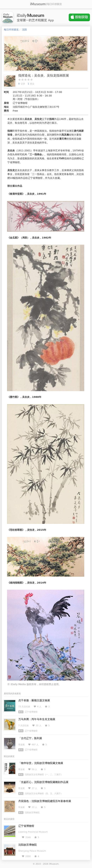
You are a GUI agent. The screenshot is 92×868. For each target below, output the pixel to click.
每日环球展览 (11, 30)
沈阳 (24, 30)
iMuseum (54, 864)
